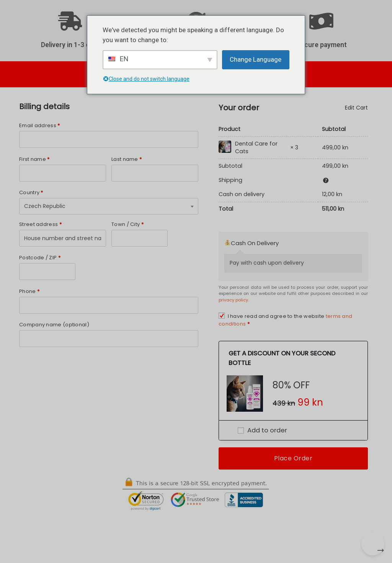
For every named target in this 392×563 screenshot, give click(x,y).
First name (34, 159)
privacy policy (233, 300)
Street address (40, 224)
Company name (54, 325)
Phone (29, 291)
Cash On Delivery (252, 243)
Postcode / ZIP (40, 258)
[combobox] (109, 206)
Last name (127, 159)
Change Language (256, 59)
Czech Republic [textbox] (45, 206)
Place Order (293, 458)
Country (31, 192)
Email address (40, 125)
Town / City (127, 224)
